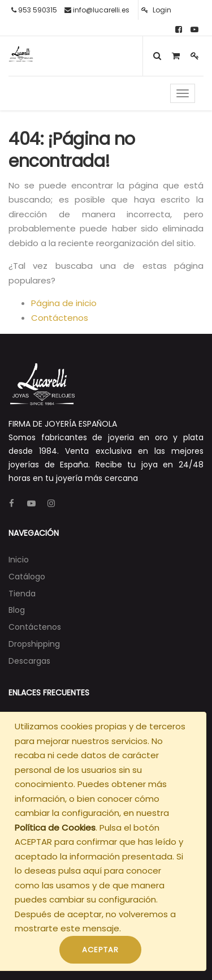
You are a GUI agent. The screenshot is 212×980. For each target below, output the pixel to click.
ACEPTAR (100, 950)
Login (156, 10)
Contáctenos (60, 318)
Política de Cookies (55, 828)
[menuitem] (19, 560)
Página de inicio (64, 303)
